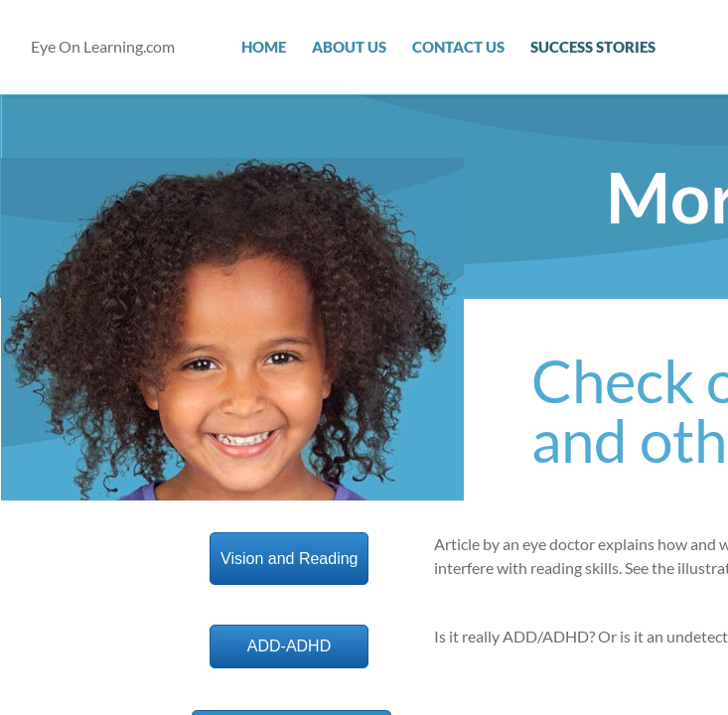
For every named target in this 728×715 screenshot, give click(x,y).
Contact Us (458, 47)
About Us (349, 47)
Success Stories (593, 47)
